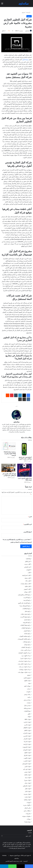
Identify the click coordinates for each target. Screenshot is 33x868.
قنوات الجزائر (27, 739)
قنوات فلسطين (27, 786)
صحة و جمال (27, 705)
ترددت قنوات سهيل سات (24, 672)
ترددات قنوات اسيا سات (25, 661)
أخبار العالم (28, 561)
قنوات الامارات (27, 733)
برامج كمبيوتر (27, 631)
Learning (28, 559)
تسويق (23, 12)
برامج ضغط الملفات (25, 625)
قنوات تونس (27, 772)
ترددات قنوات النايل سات (24, 664)
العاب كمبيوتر (27, 589)
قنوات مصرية (27, 794)
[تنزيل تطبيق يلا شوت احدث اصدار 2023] (25, 470)
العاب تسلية (28, 578)
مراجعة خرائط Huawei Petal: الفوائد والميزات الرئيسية (10, 454)
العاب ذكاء (28, 581)
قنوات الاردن (27, 725)
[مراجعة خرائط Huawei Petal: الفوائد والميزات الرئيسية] (9, 446)
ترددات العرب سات (26, 650)
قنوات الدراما (27, 741)
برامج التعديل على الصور (24, 603)
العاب (29, 573)
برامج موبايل (27, 645)
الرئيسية (29, 12)
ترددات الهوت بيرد (26, 656)
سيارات (29, 703)
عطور (29, 714)
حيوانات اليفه (27, 686)
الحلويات (28, 570)
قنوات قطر (28, 789)
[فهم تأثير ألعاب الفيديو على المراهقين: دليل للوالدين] (9, 468)
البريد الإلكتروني (27, 524)
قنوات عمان (28, 783)
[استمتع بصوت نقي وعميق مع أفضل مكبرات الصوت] (25, 449)
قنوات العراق (27, 755)
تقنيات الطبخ (27, 681)
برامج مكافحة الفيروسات (24, 639)
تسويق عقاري (27, 678)
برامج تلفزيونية (27, 622)
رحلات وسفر (27, 694)
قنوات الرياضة (27, 744)
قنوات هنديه (28, 797)
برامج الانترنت (27, 597)
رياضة (29, 697)
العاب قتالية (28, 586)
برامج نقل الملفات (26, 647)
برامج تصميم (27, 620)
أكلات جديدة (28, 564)
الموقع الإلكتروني (28, 532)
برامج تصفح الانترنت (25, 617)
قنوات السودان (27, 750)
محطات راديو (27, 811)
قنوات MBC (28, 719)
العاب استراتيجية (26, 575)
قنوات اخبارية (27, 722)
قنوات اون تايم (27, 769)
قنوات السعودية (27, 747)
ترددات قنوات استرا (26, 658)
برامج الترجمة (27, 600)
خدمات (29, 689)
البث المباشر (27, 567)
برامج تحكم (28, 611)
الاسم (30, 517)
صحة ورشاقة (27, 708)
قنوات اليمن (28, 766)
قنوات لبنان (28, 791)
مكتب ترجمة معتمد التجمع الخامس (14, 861)
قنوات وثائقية (27, 800)
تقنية (29, 683)
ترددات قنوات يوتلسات (25, 669)
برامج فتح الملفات (26, 628)
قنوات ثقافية (27, 775)
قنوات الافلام (27, 730)
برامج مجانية (27, 633)
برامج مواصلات (27, 642)
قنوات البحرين (27, 736)
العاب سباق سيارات (26, 584)
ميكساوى (27, 31)
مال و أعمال (28, 808)
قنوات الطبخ (28, 753)
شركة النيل (26, 60)
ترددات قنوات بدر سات (25, 667)
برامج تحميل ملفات (26, 614)
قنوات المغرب (27, 761)
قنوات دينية (28, 777)
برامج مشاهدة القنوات (25, 636)
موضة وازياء (27, 822)
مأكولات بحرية (27, 805)
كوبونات (29, 802)
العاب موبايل (27, 592)
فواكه (29, 717)
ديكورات (28, 692)
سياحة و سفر (27, 700)
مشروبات (28, 813)
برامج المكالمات (27, 609)
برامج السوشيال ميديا (25, 606)
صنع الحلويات (27, 711)
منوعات (29, 819)
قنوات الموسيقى (26, 764)
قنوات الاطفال (27, 728)
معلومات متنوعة (26, 816)
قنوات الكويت (27, 758)
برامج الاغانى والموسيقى (24, 595)
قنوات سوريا (27, 780)
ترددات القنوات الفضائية (25, 653)
